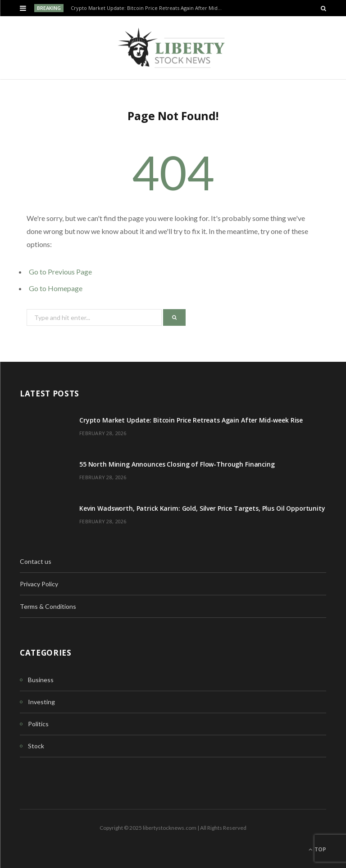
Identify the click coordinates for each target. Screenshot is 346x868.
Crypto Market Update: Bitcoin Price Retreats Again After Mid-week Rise (149, 8)
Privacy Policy (39, 584)
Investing (41, 702)
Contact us (36, 561)
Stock (36, 746)
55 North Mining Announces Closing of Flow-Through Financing (177, 464)
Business (41, 680)
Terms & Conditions (48, 606)
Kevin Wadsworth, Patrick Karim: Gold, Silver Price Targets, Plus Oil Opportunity (202, 508)
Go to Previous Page (60, 272)
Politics (38, 724)
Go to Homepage (56, 288)
